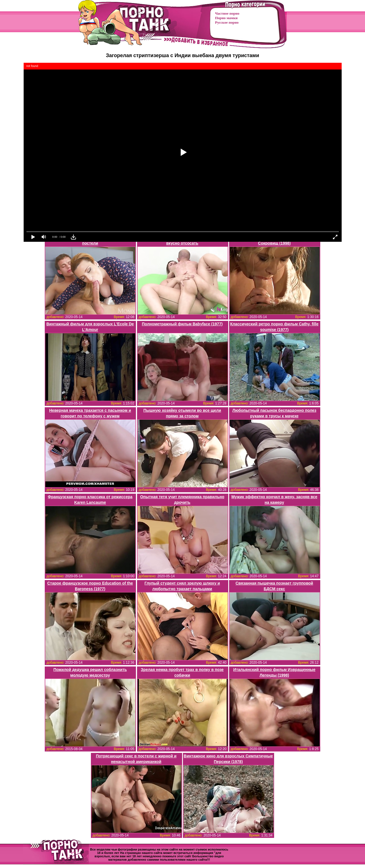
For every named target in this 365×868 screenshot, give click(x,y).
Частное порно (227, 13)
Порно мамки (226, 18)
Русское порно (227, 22)
